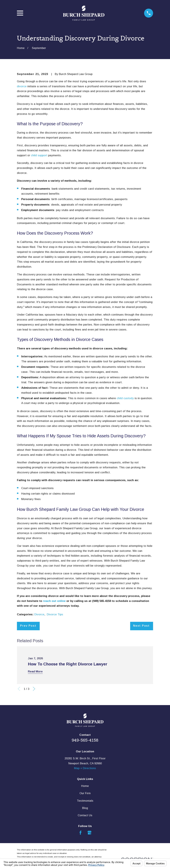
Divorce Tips (55, 614)
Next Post (141, 626)
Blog (85, 808)
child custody (125, 398)
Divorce (39, 614)
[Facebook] (81, 833)
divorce (22, 86)
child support (39, 155)
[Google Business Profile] (89, 833)
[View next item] (34, 689)
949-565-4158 (85, 740)
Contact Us (85, 815)
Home (85, 786)
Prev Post (28, 626)
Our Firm (85, 793)
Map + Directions (85, 768)
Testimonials (85, 801)
